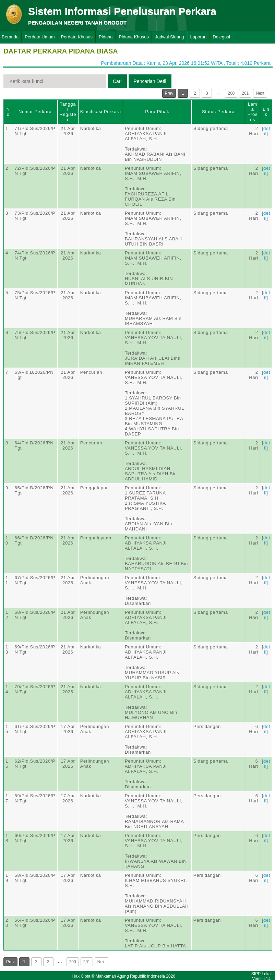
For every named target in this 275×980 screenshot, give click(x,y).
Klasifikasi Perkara (101, 112)
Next (260, 93)
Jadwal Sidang (170, 37)
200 (231, 93)
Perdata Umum (40, 37)
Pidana (106, 37)
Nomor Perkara (35, 112)
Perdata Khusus (77, 37)
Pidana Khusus (134, 37)
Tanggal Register (68, 112)
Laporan (199, 37)
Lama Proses (253, 112)
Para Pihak (157, 112)
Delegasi (221, 37)
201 (245, 93)
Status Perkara (218, 112)
